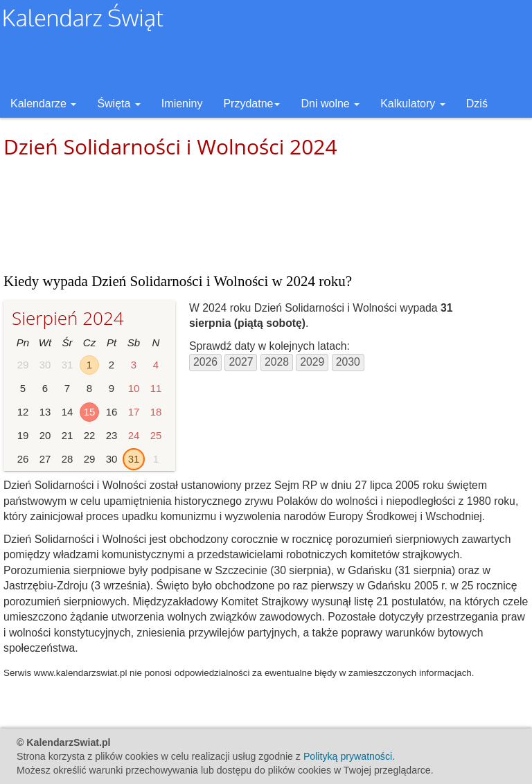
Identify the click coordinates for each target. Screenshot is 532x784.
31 (134, 459)
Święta (118, 104)
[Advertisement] (266, 215)
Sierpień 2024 (68, 318)
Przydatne (251, 104)
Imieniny (182, 104)
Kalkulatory (413, 104)
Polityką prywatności (348, 756)
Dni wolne (330, 104)
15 (90, 412)
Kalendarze (43, 104)
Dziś (477, 104)
